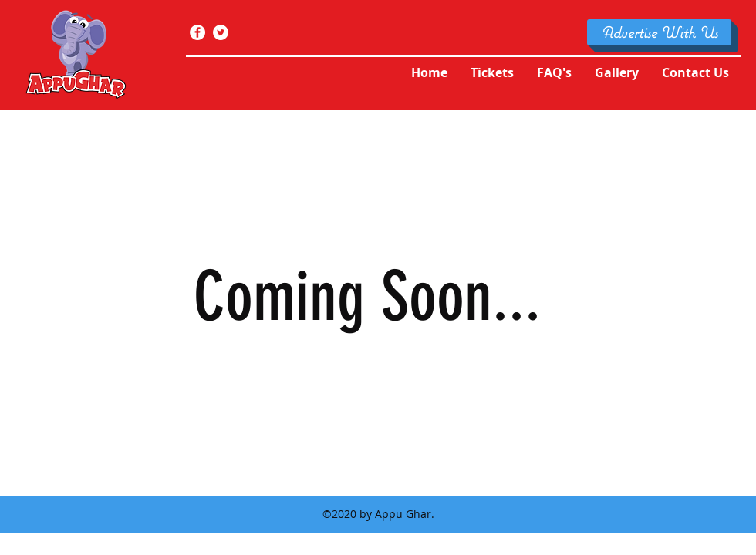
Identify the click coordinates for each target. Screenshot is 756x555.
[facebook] (197, 32)
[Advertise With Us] (659, 32)
